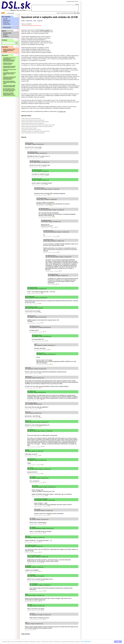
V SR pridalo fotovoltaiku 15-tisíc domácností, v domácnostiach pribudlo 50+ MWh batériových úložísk (9, 59)
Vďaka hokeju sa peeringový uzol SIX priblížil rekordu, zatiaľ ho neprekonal (35, 122)
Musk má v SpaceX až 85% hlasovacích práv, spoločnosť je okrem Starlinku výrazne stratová (38, 125)
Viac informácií (86, 642)
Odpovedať (27, 149)
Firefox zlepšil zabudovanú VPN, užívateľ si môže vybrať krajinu (9, 82)
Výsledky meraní (7, 24)
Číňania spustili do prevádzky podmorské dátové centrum (9, 67)
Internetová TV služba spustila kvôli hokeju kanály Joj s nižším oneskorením (10, 78)
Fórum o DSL (6, 22)
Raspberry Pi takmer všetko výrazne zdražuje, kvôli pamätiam (9, 50)
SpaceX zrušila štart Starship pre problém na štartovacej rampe (33, 120)
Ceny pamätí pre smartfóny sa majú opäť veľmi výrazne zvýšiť (9, 74)
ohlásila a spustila (45, 30)
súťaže (35, 21)
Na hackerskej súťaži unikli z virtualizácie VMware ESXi (9, 86)
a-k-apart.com (62, 111)
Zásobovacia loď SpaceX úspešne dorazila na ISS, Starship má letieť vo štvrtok (9, 94)
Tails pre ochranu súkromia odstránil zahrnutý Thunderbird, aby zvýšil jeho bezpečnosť (37, 126)
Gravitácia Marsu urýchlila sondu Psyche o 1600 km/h (31, 130)
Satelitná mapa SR (7, 27)
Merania (10, 33)
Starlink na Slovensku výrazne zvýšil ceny (10, 70)
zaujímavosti (40, 21)
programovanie (29, 21)
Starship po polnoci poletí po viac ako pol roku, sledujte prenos (33, 123)
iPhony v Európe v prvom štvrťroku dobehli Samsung (31, 119)
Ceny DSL (5, 19)
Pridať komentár (25, 634)
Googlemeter (6, 36)
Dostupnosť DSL (7, 20)
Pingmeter (5, 35)
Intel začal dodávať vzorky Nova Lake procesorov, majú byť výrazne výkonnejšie (9, 90)
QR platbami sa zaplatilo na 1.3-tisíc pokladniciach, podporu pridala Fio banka (36, 131)
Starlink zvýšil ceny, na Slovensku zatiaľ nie (8, 63)
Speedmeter (6, 33)
